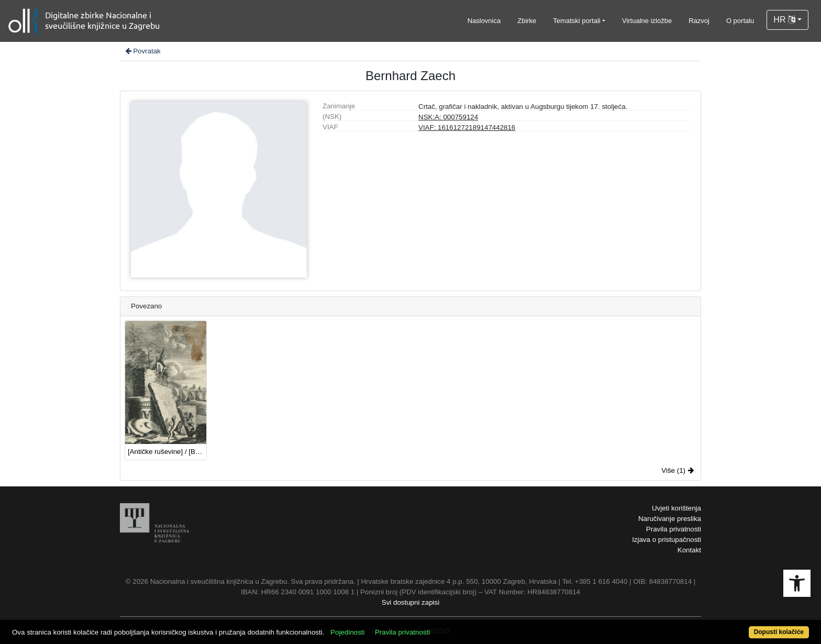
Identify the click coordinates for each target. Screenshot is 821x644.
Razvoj (699, 21)
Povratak (142, 51)
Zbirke (527, 21)
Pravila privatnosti (674, 529)
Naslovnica (484, 21)
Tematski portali (576, 21)
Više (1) (678, 470)
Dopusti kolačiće (779, 632)
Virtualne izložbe (647, 21)
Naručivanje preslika (670, 519)
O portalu (740, 21)
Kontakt (689, 550)
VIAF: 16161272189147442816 (467, 127)
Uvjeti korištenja (676, 508)
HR (784, 20)
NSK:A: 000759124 (448, 117)
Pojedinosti (347, 632)
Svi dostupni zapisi (410, 602)
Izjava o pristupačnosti (667, 540)
